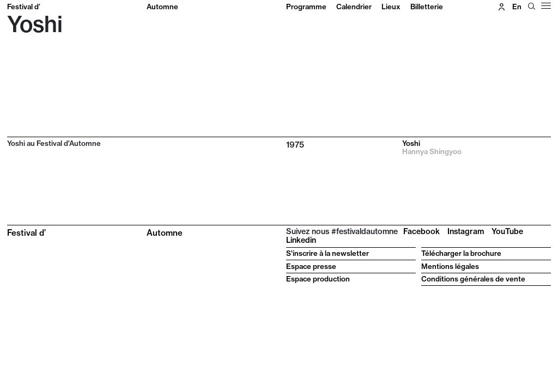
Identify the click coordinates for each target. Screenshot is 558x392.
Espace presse (311, 266)
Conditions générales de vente (473, 279)
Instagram (466, 231)
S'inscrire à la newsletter (327, 253)
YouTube (507, 231)
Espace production (318, 279)
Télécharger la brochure (461, 253)
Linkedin (301, 240)
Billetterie (427, 7)
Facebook (421, 231)
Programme (306, 7)
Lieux (391, 7)
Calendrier (354, 7)
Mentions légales (450, 266)
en (517, 7)
